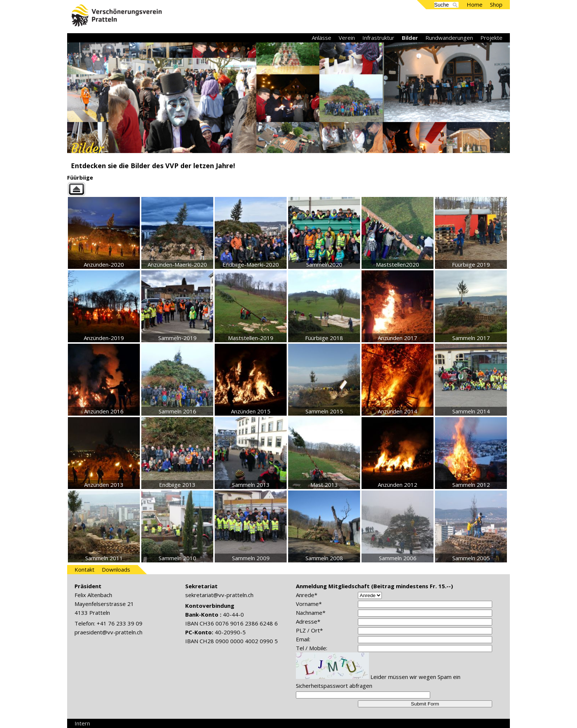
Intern (82, 723)
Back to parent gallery (288, 189)
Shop (496, 4)
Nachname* (311, 613)
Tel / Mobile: (312, 648)
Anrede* (307, 595)
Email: (303, 639)
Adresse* (308, 621)
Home (475, 4)
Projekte (491, 38)
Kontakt (84, 569)
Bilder (410, 38)
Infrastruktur (378, 38)
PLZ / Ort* (309, 630)
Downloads (116, 569)
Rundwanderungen (449, 38)
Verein (347, 38)
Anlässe (322, 38)
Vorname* (309, 604)
